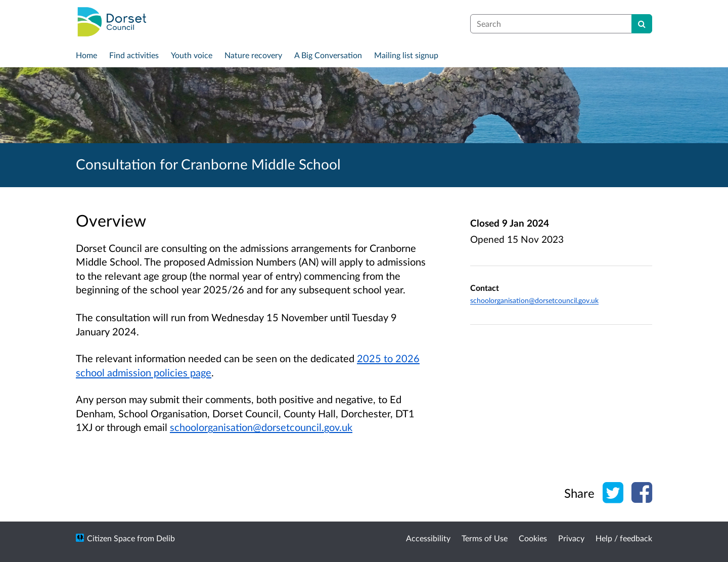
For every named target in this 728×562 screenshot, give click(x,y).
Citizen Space (111, 538)
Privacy (571, 538)
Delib (166, 538)
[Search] (642, 24)
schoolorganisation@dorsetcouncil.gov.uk (261, 427)
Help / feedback (624, 538)
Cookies (533, 538)
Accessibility (428, 538)
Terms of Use (485, 538)
